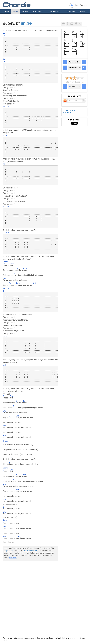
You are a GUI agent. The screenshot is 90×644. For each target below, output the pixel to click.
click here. (13, 558)
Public (38, 11)
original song (9, 551)
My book (55, 11)
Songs (15, 11)
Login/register (81, 5)
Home (7, 11)
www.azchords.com (30, 551)
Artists (25, 11)
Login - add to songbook (69, 111)
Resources (71, 11)
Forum (82, 11)
